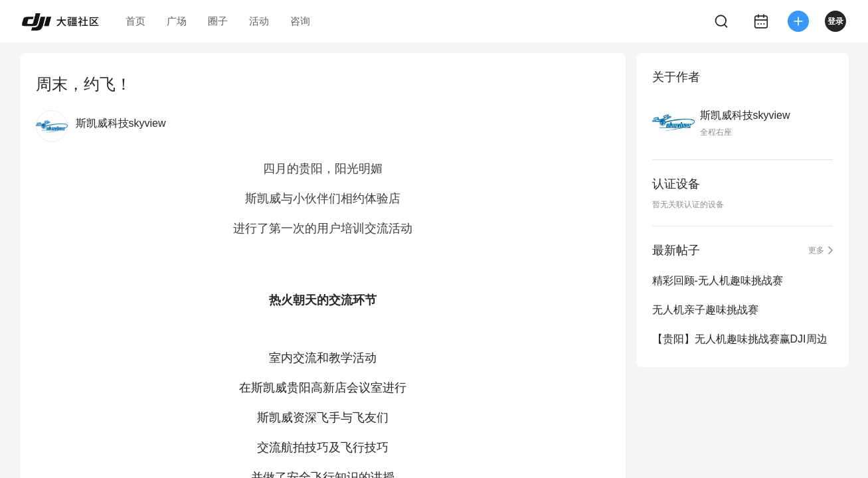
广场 (177, 21)
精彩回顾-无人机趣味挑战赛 (718, 280)
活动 (259, 21)
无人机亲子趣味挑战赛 (705, 310)
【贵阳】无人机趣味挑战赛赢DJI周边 (740, 339)
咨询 (300, 21)
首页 (135, 21)
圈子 (218, 21)
